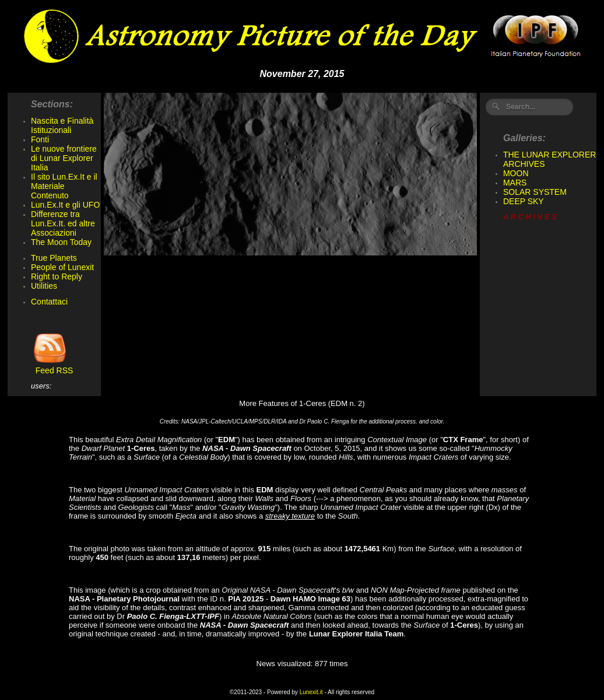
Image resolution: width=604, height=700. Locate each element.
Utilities (44, 286)
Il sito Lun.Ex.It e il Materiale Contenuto (64, 186)
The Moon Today (61, 242)
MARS (515, 183)
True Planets (54, 258)
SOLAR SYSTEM (535, 192)
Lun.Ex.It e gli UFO (65, 205)
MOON (516, 173)
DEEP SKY (524, 201)
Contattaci (49, 302)
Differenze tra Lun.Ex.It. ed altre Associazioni (63, 223)
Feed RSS (52, 367)
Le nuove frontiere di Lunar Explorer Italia (64, 158)
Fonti (40, 139)
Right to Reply (57, 276)
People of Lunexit (62, 267)
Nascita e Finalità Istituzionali (62, 125)
